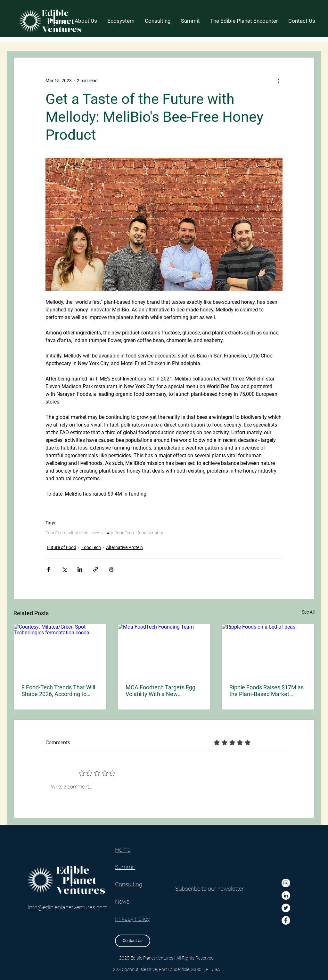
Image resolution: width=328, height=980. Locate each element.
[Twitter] (286, 908)
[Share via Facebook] (49, 569)
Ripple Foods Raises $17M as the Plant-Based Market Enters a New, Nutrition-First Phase (266, 691)
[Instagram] (286, 883)
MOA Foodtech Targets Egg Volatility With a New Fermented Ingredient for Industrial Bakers (160, 691)
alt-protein (79, 533)
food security (150, 533)
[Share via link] (96, 569)
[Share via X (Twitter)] (64, 569)
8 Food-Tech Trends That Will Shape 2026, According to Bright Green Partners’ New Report (58, 691)
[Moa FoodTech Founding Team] (164, 650)
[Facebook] (286, 920)
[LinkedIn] (286, 895)
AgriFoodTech (120, 533)
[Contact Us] (133, 941)
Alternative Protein (124, 547)
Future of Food (61, 547)
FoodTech (55, 533)
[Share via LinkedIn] (80, 569)
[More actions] (279, 81)
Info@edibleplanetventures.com (68, 907)
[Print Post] (111, 569)
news (98, 533)
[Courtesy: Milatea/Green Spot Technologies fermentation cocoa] (60, 650)
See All (308, 612)
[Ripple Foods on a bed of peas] (268, 650)
